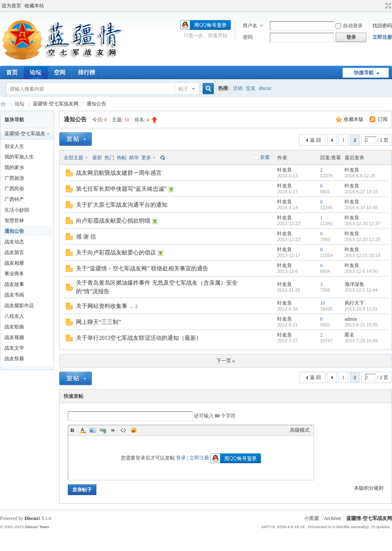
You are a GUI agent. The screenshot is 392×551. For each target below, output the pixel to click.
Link (103, 430)
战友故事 (14, 284)
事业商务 (14, 274)
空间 (60, 72)
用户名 (250, 26)
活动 (238, 88)
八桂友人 (14, 316)
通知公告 (96, 104)
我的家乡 (14, 167)
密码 (248, 37)
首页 (12, 72)
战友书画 (14, 295)
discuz (265, 88)
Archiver (333, 518)
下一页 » (226, 361)
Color (82, 430)
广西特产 (14, 199)
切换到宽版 (387, 6)
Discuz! (32, 518)
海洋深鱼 (354, 284)
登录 (181, 458)
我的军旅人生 (19, 157)
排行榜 (87, 72)
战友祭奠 (14, 359)
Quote (113, 430)
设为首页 (11, 6)
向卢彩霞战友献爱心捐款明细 (113, 221)
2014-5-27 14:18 (361, 192)
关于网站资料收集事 (102, 306)
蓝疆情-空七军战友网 (3, 104)
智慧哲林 (14, 221)
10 (323, 303)
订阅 (383, 119)
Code (123, 430)
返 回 (315, 140)
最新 (97, 158)
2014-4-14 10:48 (361, 207)
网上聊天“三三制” (98, 322)
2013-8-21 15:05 (361, 325)
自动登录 (349, 26)
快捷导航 (364, 73)
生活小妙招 (17, 210)
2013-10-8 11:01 (361, 309)
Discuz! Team (37, 527)
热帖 (122, 158)
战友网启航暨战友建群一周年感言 (119, 173)
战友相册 (14, 263)
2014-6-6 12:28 (360, 176)
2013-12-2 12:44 (361, 290)
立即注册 (382, 37)
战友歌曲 (14, 327)
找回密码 (382, 26)
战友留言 (14, 252)
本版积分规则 (369, 488)
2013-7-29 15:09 (361, 341)
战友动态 (14, 242)
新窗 (265, 157)
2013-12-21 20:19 (362, 255)
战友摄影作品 (19, 306)
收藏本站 (34, 6)
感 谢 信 (86, 237)
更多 (146, 158)
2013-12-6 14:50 (361, 271)
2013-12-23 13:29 (362, 239)
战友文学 (14, 348)
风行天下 (354, 303)
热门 (109, 158)
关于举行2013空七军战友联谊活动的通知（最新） (139, 338)
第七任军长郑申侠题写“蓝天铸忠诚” (121, 189)
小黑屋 (312, 518)
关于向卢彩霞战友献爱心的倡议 (116, 253)
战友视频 (14, 337)
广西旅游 (14, 178)
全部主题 (73, 158)
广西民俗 (14, 189)
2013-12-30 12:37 (362, 223)
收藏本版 (354, 119)
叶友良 (285, 170)
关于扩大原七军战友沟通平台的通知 (122, 205)
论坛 (36, 72)
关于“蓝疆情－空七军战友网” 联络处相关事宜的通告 (142, 269)
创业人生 (14, 146)
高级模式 (300, 430)
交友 (251, 88)
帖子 (183, 89)
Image (93, 430)
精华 (134, 158)
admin (351, 319)
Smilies (134, 430)
